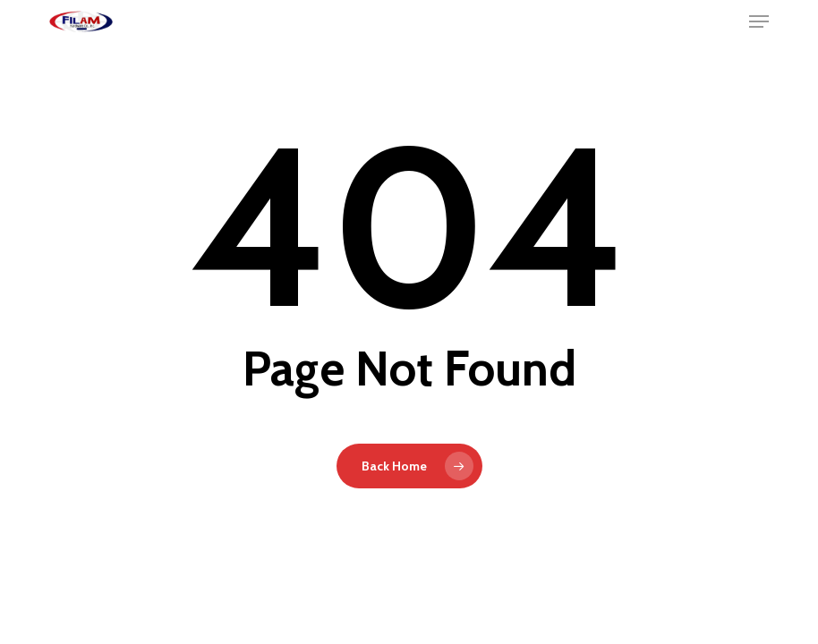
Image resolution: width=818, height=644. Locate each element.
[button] (759, 21)
